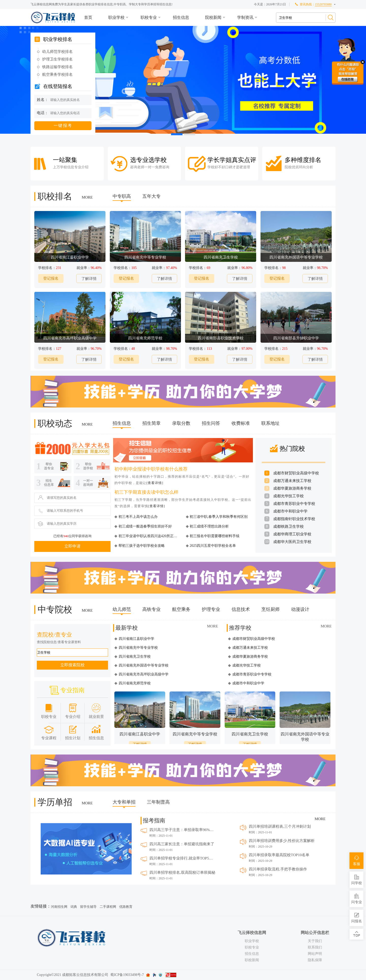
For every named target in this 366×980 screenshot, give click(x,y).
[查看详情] (155, 483)
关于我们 (315, 941)
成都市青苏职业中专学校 (294, 504)
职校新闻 (252, 960)
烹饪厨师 (270, 609)
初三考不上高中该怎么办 (138, 517)
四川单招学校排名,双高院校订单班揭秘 (182, 872)
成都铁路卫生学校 (288, 526)
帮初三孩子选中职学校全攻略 (141, 546)
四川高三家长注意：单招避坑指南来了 (182, 844)
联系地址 (270, 423)
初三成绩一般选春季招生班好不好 (145, 526)
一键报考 (63, 125)
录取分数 (181, 423)
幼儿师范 (122, 609)
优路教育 (126, 907)
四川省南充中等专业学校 (138, 648)
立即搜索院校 (72, 665)
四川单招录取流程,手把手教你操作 (278, 869)
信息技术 (241, 609)
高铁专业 (151, 609)
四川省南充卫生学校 (135, 657)
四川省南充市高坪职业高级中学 (144, 674)
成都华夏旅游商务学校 (292, 488)
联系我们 (315, 947)
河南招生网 (59, 907)
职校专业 (149, 17)
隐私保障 (315, 960)
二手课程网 (108, 907)
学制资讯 (245, 17)
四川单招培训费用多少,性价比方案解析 (282, 841)
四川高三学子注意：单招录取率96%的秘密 (183, 830)
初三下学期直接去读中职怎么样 (146, 492)
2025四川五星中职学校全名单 (212, 546)
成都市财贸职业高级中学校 (296, 473)
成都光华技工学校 (288, 496)
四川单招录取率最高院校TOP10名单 (279, 855)
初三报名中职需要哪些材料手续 (214, 536)
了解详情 (89, 279)
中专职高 (122, 196)
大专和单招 (124, 802)
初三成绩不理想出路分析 (209, 526)
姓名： (43, 100)
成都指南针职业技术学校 (294, 519)
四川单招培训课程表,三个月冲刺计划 (280, 826)
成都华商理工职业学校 (292, 534)
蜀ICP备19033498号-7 (127, 975)
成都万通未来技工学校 (292, 481)
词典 (74, 907)
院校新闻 (213, 17)
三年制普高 (158, 802)
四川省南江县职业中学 (136, 639)
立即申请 (72, 546)
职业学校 (116, 17)
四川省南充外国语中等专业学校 (144, 665)
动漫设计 (300, 609)
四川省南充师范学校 (135, 683)
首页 (88, 17)
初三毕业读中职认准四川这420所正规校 (149, 536)
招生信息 (181, 17)
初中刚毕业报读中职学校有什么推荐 (151, 469)
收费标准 (241, 423)
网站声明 (315, 954)
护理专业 (211, 609)
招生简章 (151, 423)
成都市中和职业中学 (290, 511)
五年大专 (151, 196)
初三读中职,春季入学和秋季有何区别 (218, 517)
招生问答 (211, 423)
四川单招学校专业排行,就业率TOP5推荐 (183, 858)
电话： (43, 113)
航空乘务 (181, 609)
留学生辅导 (88, 907)
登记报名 (51, 278)
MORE (87, 197)
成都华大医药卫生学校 (292, 542)
